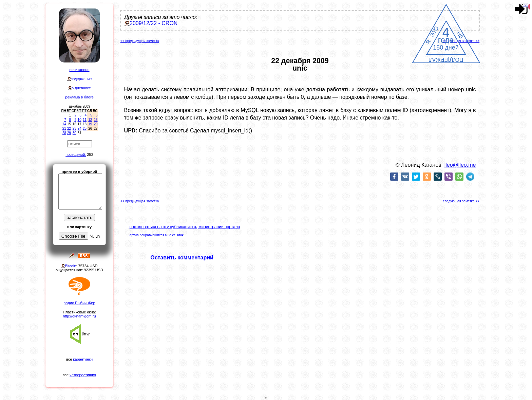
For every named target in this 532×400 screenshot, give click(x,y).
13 (96, 120)
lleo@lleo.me (460, 165)
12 (90, 120)
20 (96, 124)
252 (90, 154)
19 (90, 124)
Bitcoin (70, 266)
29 (69, 133)
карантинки (83, 359)
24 (80, 129)
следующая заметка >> (461, 41)
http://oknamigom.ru (79, 316)
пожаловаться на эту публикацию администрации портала (185, 227)
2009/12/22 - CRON (154, 23)
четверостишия (83, 375)
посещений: (76, 154)
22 (69, 129)
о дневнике (81, 88)
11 (85, 120)
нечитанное (79, 70)
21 (64, 129)
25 (85, 129)
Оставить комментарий (182, 258)
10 (80, 120)
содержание (81, 79)
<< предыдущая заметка (140, 41)
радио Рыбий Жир (79, 303)
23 (74, 129)
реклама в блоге (79, 97)
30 (74, 133)
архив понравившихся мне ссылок (157, 235)
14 (64, 124)
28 (64, 133)
